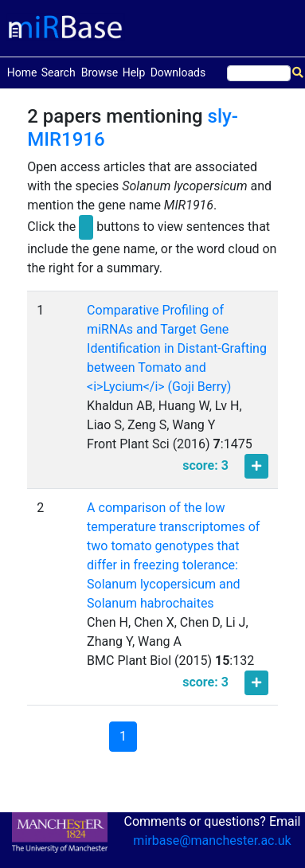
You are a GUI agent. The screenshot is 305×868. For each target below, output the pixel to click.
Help (134, 72)
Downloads (178, 72)
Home (22, 71)
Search (59, 72)
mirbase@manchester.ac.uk (212, 841)
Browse (100, 72)
